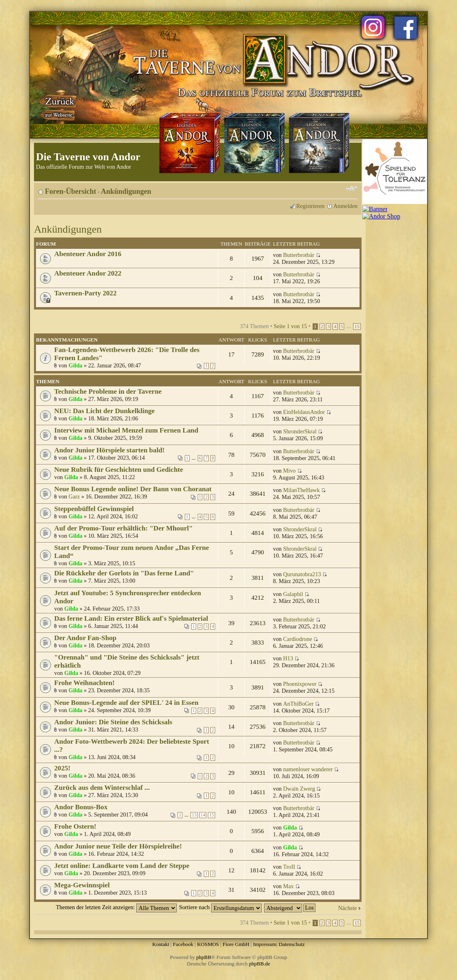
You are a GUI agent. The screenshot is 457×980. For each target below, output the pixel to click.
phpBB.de (260, 964)
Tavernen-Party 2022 (85, 293)
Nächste (347, 908)
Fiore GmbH (236, 944)
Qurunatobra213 (302, 574)
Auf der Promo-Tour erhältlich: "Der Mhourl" (124, 528)
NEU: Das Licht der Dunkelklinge (104, 411)
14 (203, 815)
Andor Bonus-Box (81, 807)
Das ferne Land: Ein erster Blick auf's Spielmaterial (131, 618)
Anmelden (345, 206)
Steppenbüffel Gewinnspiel (94, 509)
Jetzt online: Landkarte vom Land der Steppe (122, 866)
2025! (62, 768)
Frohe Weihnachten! (85, 683)
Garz (74, 496)
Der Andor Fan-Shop (85, 638)
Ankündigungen (126, 191)
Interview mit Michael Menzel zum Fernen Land (126, 430)
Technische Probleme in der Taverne (108, 391)
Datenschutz (292, 944)
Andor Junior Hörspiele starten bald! (109, 450)
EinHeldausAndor (304, 412)
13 (194, 815)
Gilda (76, 365)
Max (288, 886)
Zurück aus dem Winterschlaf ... (102, 788)
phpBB (204, 957)
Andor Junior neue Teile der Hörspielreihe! (118, 846)
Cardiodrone (297, 639)
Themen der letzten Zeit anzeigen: (116, 907)
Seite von (290, 326)
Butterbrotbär (299, 255)
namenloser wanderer (308, 769)
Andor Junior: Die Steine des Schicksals (113, 722)
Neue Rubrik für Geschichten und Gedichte (119, 470)
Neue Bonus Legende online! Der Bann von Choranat (133, 489)
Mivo (289, 471)
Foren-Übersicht (71, 191)
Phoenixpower (300, 684)
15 (357, 327)
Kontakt (161, 944)
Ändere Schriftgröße (352, 189)
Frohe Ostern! (75, 826)
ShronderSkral (300, 431)
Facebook (183, 944)
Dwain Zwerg (299, 789)
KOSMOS (208, 944)
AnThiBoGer (298, 704)
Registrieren (311, 206)
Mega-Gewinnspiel (82, 885)
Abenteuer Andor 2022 (88, 273)
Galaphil (293, 594)
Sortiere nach (220, 907)
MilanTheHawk (301, 490)
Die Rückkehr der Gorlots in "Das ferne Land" (124, 573)
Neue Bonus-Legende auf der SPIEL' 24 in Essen (126, 703)
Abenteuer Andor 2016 (88, 254)
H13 (288, 658)
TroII (289, 867)
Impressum (265, 944)
